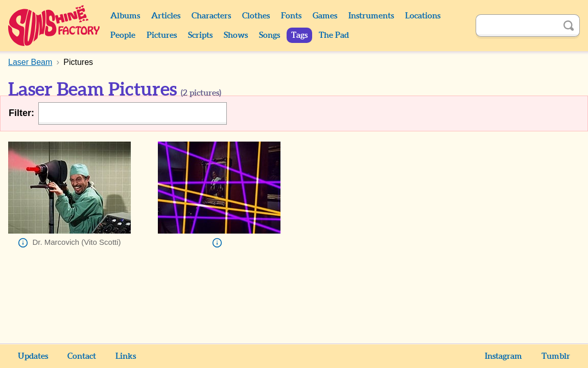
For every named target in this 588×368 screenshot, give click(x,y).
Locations (423, 16)
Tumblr (556, 356)
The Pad (334, 35)
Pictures (162, 35)
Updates (33, 356)
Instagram (503, 356)
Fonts (291, 16)
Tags (299, 35)
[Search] (516, 26)
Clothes (256, 16)
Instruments (371, 16)
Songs (269, 35)
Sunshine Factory (54, 26)
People (123, 35)
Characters (211, 16)
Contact (82, 356)
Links (126, 356)
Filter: (21, 113)
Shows (236, 35)
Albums (125, 16)
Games (325, 16)
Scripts (200, 35)
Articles (166, 16)
